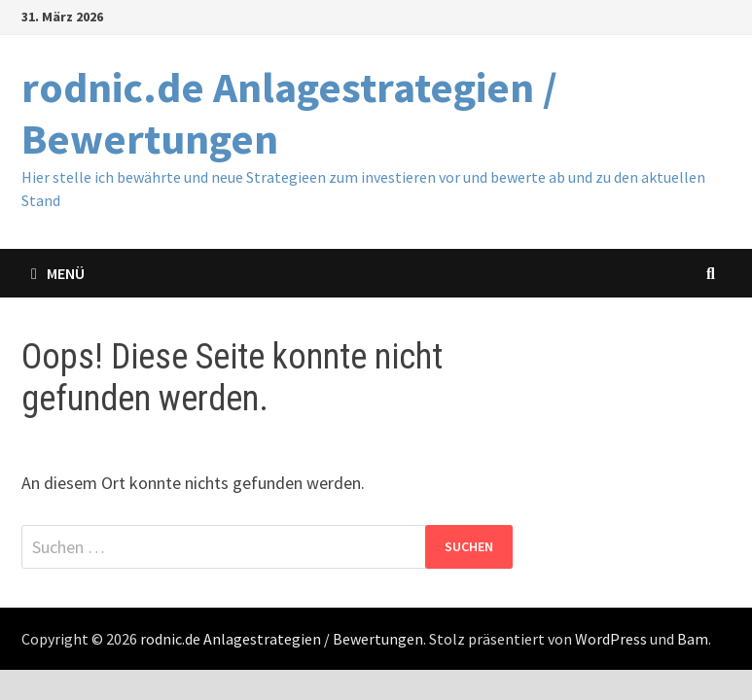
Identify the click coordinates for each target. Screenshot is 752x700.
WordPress (611, 639)
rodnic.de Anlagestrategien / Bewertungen (289, 113)
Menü (58, 273)
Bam (693, 639)
